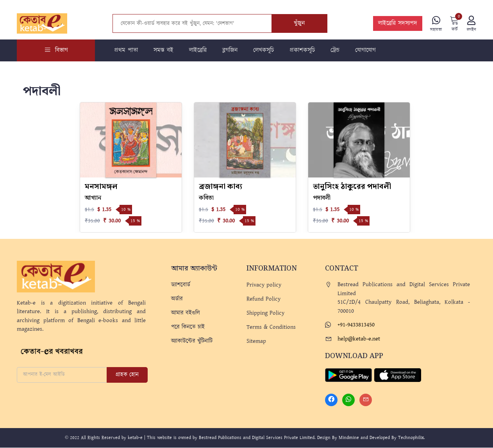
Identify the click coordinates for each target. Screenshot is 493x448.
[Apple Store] (398, 375)
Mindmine (349, 438)
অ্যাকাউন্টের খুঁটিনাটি (192, 341)
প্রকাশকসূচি (302, 50)
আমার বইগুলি (186, 313)
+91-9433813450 (356, 325)
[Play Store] (348, 375)
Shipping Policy (265, 313)
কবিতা (206, 198)
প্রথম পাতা (126, 50)
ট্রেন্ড (335, 50)
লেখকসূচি (263, 50)
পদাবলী (322, 198)
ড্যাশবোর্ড (181, 285)
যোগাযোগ (365, 50)
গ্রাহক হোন (127, 375)
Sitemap (256, 341)
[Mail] (366, 400)
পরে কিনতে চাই (188, 327)
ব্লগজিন (230, 50)
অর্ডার (177, 299)
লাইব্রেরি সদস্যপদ (398, 24)
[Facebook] (331, 400)
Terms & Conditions (271, 327)
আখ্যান (93, 198)
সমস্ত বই (163, 50)
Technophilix (411, 438)
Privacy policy (264, 285)
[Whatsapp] (348, 400)
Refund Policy (263, 299)
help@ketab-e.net (359, 339)
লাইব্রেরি (198, 50)
